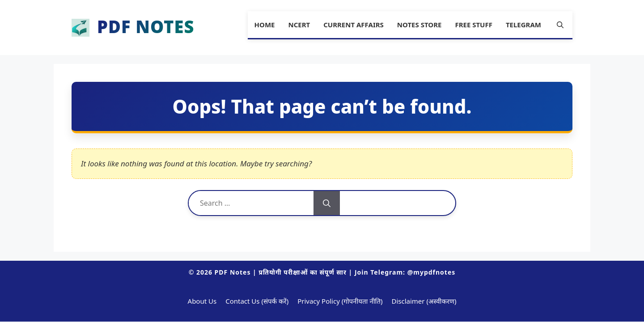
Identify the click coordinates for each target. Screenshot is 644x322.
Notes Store (419, 25)
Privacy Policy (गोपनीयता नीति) (340, 301)
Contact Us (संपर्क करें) (257, 301)
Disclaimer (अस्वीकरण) (424, 301)
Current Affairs (354, 25)
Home (265, 25)
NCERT (299, 25)
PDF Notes (146, 28)
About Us (202, 301)
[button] (560, 25)
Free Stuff (474, 25)
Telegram (523, 25)
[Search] (327, 203)
